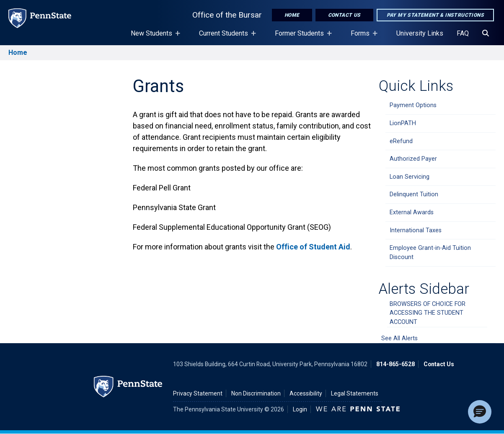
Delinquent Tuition (414, 194)
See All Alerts (399, 338)
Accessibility (306, 393)
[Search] (486, 33)
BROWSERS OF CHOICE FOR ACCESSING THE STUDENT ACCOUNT (428, 313)
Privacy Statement (198, 393)
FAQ (463, 33)
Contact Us (344, 15)
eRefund (401, 141)
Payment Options (413, 105)
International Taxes (416, 230)
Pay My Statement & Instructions (435, 15)
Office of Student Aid (313, 247)
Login (300, 409)
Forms (362, 37)
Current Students (225, 37)
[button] (480, 412)
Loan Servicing (410, 177)
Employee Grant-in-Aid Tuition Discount (430, 253)
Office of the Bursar (227, 15)
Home (292, 15)
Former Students (301, 37)
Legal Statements (355, 393)
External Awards (412, 212)
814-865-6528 (395, 364)
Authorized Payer (413, 159)
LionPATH (403, 123)
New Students (153, 37)
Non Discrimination (256, 393)
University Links (420, 33)
